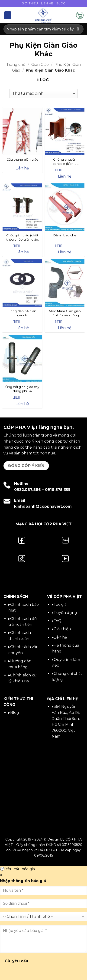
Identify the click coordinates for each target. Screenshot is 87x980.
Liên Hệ (47, 3)
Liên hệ (60, 637)
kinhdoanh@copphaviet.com (43, 506)
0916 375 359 (58, 490)
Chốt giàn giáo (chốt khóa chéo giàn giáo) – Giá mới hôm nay (22, 238)
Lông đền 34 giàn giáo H (22, 313)
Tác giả (60, 604)
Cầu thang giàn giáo (22, 159)
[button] (8, 15)
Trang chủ (16, 65)
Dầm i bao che (65, 235)
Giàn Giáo (40, 65)
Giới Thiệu (30, 3)
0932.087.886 (27, 490)
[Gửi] (78, 29)
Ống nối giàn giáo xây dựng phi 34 (22, 389)
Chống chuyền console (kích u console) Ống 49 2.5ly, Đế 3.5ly (65, 162)
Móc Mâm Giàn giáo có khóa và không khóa (65, 313)
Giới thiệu (62, 629)
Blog (61, 3)
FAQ (58, 621)
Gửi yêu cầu (17, 961)
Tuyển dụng (65, 613)
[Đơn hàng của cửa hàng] (43, 93)
